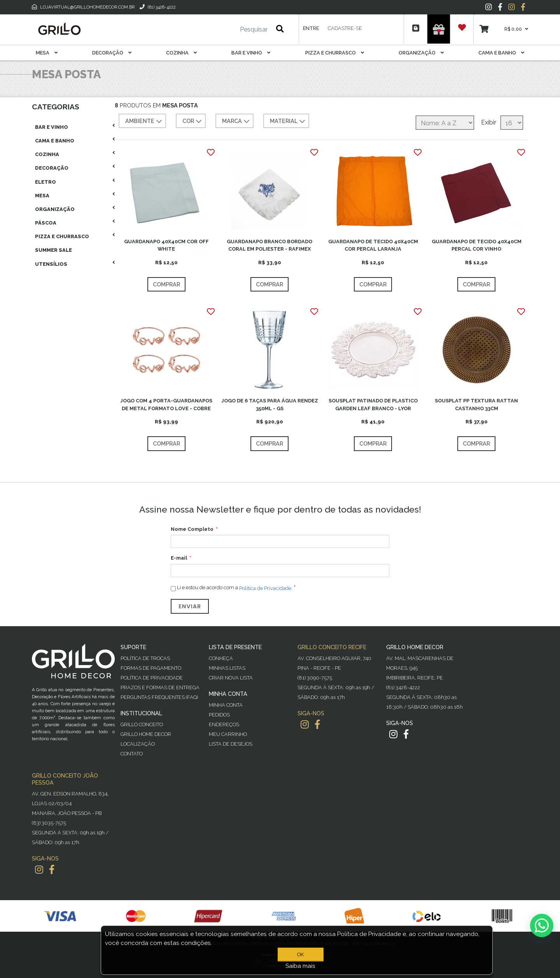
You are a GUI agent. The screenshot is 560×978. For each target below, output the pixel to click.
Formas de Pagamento (151, 668)
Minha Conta (226, 705)
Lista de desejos (231, 744)
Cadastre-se (345, 28)
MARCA (237, 121)
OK (300, 954)
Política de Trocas (145, 658)
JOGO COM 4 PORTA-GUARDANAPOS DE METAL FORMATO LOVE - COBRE (166, 404)
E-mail (179, 558)
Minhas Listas (227, 668)
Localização (138, 744)
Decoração (112, 53)
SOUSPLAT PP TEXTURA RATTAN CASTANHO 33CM (476, 404)
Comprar (166, 284)
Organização (421, 53)
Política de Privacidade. (266, 588)
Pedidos (219, 715)
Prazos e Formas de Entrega (160, 687)
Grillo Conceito (142, 724)
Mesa (47, 53)
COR (193, 121)
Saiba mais (300, 966)
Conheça (221, 658)
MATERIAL (288, 121)
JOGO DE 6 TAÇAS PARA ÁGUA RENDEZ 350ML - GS (270, 404)
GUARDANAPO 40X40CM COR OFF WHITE (166, 245)
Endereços (224, 724)
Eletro (45, 182)
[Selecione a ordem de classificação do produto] (445, 123)
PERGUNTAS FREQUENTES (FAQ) (159, 697)
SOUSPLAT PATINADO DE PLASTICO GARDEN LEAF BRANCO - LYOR (373, 404)
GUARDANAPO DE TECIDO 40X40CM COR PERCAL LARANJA (373, 245)
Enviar (190, 606)
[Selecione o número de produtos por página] (512, 123)
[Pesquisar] (231, 30)
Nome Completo (192, 529)
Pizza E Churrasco (335, 53)
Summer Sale (53, 250)
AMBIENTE (144, 121)
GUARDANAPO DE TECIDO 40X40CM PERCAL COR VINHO (477, 245)
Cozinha (181, 53)
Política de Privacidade (152, 678)
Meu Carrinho (228, 734)
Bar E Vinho (251, 53)
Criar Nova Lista (231, 678)
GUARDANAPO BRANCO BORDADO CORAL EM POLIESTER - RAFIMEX (269, 245)
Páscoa (46, 223)
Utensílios (51, 264)
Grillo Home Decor (146, 734)
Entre (311, 28)
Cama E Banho (501, 53)
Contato (132, 754)
